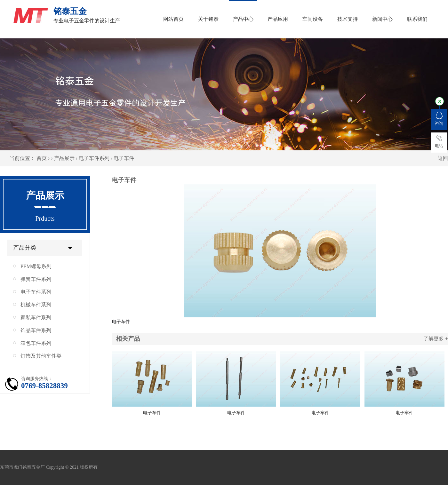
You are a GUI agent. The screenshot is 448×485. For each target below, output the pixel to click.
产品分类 (25, 248)
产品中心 (243, 19)
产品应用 (278, 19)
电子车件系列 (94, 158)
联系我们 (417, 19)
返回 (443, 158)
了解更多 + (436, 339)
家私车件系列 (36, 318)
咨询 (439, 119)
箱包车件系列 (36, 343)
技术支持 (348, 19)
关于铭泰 (208, 19)
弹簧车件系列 (36, 279)
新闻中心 (382, 19)
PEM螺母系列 (36, 266)
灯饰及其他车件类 (41, 356)
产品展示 (64, 158)
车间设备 (313, 19)
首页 (42, 158)
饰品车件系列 (36, 330)
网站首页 (173, 19)
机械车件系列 (36, 305)
